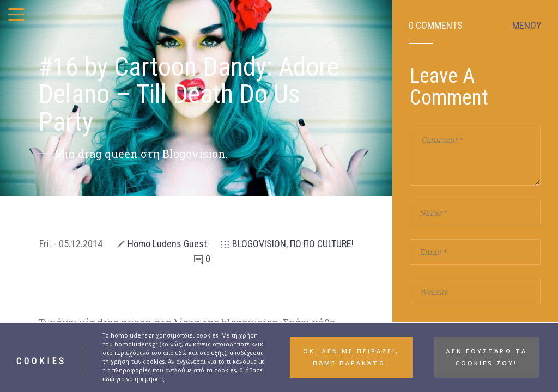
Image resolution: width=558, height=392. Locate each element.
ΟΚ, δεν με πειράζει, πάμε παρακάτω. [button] (351, 364)
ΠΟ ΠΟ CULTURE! (322, 244)
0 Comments (436, 26)
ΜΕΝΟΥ (527, 26)
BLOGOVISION (259, 244)
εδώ (108, 385)
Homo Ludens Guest (167, 244)
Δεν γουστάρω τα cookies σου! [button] (486, 364)
